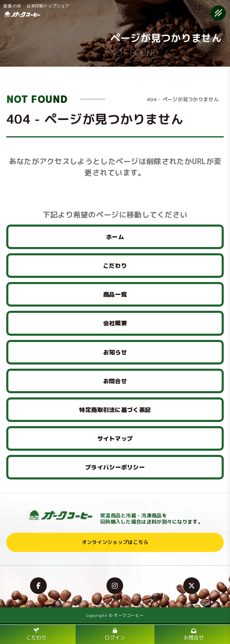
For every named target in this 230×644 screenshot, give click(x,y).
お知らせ (115, 352)
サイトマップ (115, 438)
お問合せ (115, 381)
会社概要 (115, 323)
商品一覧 (115, 294)
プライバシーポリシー (115, 467)
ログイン (115, 635)
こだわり (115, 266)
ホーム (115, 237)
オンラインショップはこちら (115, 542)
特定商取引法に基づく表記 (115, 410)
